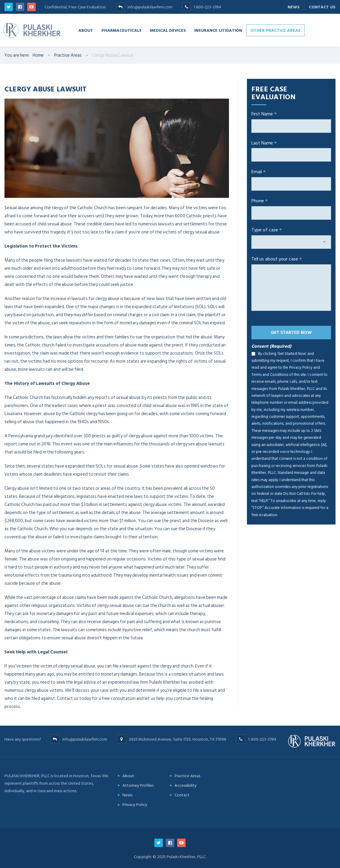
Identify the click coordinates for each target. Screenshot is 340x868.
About (86, 30)
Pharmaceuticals (122, 30)
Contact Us (322, 7)
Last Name (264, 143)
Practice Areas (187, 776)
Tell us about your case (277, 259)
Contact (182, 795)
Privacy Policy (135, 805)
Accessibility (186, 785)
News (294, 7)
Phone (260, 201)
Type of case (267, 230)
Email (259, 172)
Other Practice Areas (276, 30)
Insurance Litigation (218, 30)
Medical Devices (168, 30)
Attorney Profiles (138, 785)
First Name (264, 114)
